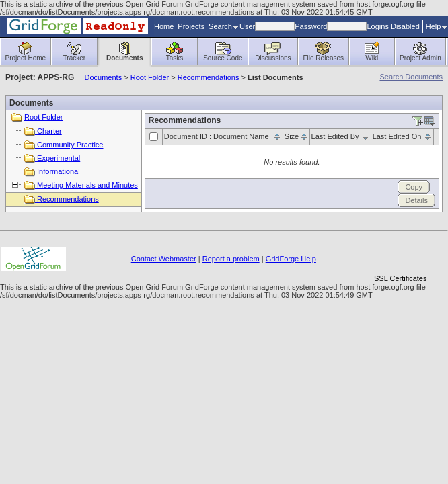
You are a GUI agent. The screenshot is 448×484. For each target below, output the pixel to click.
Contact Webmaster (164, 259)
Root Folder (150, 77)
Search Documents (411, 77)
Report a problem (231, 259)
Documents (104, 77)
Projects (191, 26)
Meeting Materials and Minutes (81, 185)
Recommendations (209, 77)
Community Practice (64, 145)
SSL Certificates (400, 278)
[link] (400, 255)
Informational (52, 171)
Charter (43, 131)
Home (164, 26)
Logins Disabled (393, 26)
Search (223, 26)
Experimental (52, 158)
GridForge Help (291, 259)
